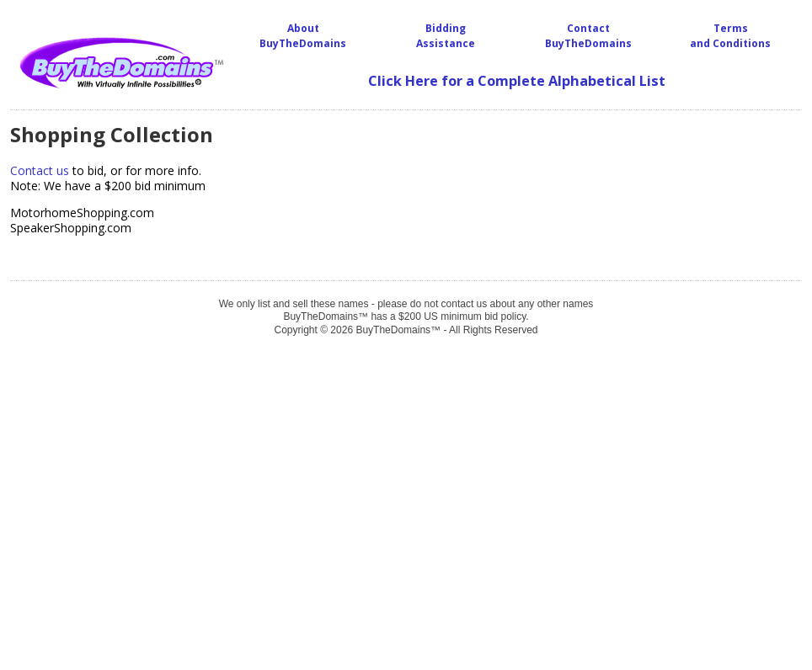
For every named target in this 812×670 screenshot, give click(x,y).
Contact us (40, 170)
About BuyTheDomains (303, 36)
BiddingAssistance (446, 36)
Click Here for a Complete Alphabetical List (517, 81)
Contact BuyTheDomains (588, 36)
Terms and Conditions (730, 36)
